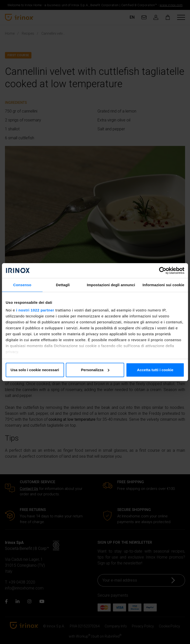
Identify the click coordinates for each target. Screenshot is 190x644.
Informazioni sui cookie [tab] (163, 285)
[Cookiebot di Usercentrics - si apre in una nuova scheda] (163, 271)
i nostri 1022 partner (35, 310)
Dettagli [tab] (63, 285)
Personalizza (95, 370)
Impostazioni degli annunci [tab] (111, 285)
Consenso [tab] (22, 285)
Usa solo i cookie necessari (35, 370)
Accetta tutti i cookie (155, 370)
